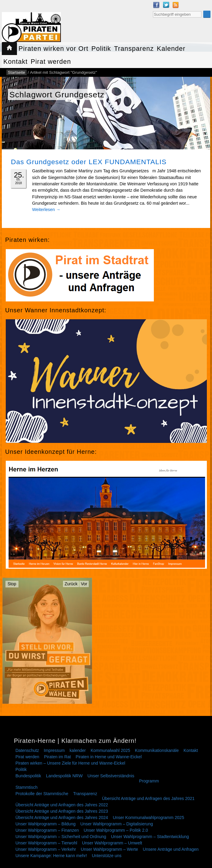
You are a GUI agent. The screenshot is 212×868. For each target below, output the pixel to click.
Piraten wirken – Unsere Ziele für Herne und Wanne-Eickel (70, 763)
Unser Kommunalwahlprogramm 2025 (148, 818)
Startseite (9, 49)
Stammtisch (27, 787)
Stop (12, 584)
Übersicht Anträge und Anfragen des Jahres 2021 (148, 798)
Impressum (54, 750)
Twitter (166, 5)
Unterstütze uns (107, 856)
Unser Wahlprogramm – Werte (109, 849)
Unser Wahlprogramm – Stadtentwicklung (150, 837)
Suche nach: (153, 10)
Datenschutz (27, 750)
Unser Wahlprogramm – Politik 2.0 (116, 830)
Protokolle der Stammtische (42, 794)
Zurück (71, 584)
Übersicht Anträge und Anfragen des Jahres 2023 (62, 811)
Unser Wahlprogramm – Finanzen (47, 830)
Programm (149, 781)
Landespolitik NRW (64, 776)
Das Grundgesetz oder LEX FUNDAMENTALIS (89, 162)
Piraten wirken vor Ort (53, 49)
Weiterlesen (46, 210)
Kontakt (15, 62)
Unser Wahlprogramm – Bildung (45, 824)
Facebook (156, 5)
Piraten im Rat (57, 757)
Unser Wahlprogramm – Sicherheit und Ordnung (61, 837)
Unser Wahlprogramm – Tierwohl (46, 843)
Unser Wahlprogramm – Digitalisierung (117, 824)
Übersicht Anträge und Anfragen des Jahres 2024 (62, 818)
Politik (101, 49)
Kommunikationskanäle (157, 750)
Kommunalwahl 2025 (110, 750)
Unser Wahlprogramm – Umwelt (112, 843)
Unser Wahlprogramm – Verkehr (46, 849)
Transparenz (134, 49)
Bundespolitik (28, 776)
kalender (78, 750)
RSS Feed (176, 5)
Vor (84, 584)
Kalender (171, 49)
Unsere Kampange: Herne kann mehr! (51, 856)
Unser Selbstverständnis (111, 776)
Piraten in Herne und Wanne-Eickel (109, 757)
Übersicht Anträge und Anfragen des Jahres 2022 (62, 805)
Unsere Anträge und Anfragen (171, 849)
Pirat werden (51, 62)
